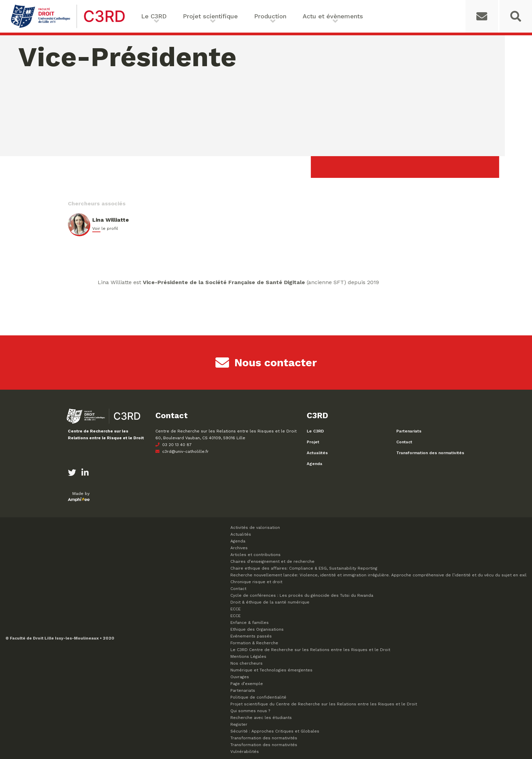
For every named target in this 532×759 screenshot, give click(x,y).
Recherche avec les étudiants (261, 718)
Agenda (315, 464)
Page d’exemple (247, 684)
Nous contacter (266, 363)
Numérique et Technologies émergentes (271, 670)
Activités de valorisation (255, 527)
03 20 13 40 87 (174, 445)
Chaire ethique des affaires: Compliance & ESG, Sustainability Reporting (304, 568)
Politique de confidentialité (258, 697)
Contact (404, 442)
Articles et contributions (255, 555)
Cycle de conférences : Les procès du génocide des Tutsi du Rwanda (302, 595)
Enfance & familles (250, 623)
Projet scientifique (210, 16)
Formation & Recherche (254, 643)
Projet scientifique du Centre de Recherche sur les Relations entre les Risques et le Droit (324, 704)
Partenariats (409, 431)
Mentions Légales (248, 656)
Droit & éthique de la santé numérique (270, 602)
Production (270, 16)
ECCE (235, 609)
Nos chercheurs (246, 663)
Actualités (317, 453)
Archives (239, 548)
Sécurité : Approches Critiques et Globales (275, 731)
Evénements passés (251, 636)
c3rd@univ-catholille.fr (182, 451)
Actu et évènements (333, 16)
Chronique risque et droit (256, 582)
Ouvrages (240, 677)
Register (239, 724)
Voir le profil (105, 228)
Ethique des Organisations (257, 629)
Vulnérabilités (245, 752)
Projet (313, 442)
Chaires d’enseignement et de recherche (272, 561)
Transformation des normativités (430, 453)
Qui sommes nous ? (250, 711)
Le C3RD (154, 16)
